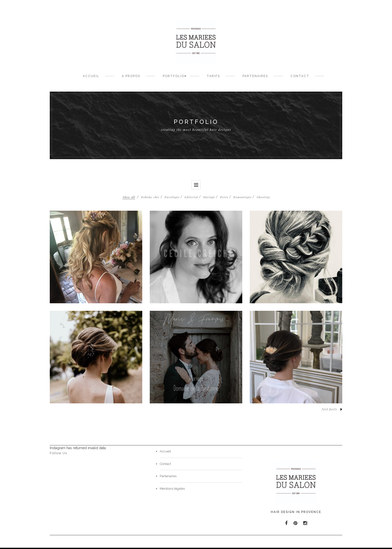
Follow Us (58, 453)
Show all (129, 197)
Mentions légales (172, 489)
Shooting (263, 197)
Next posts (332, 409)
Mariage (209, 197)
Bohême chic (150, 197)
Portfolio (173, 76)
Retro (224, 197)
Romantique (242, 197)
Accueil (91, 76)
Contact (300, 76)
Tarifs (213, 76)
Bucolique (172, 197)
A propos (131, 76)
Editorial (191, 197)
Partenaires (255, 76)
